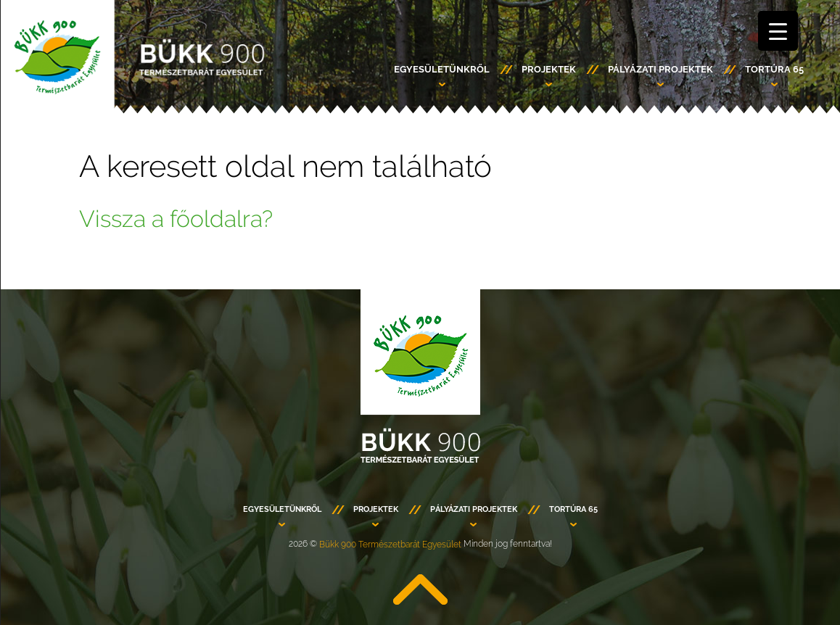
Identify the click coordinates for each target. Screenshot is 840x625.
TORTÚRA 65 (774, 69)
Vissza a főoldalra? (176, 219)
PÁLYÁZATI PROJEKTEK (660, 69)
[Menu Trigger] (778, 31)
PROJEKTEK (549, 69)
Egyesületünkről (442, 69)
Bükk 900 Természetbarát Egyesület (390, 545)
